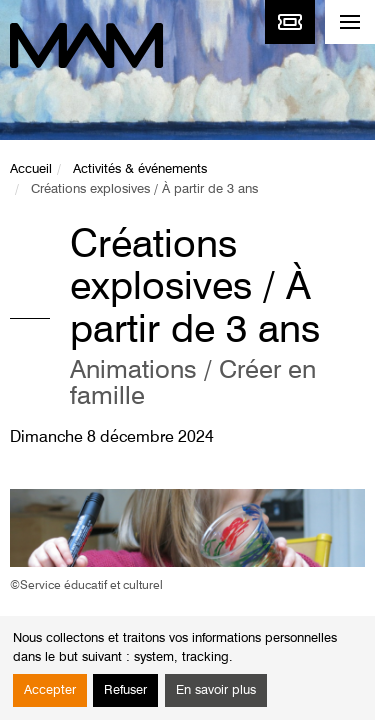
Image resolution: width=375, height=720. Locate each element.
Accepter (50, 690)
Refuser (125, 690)
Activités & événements (140, 169)
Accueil (31, 169)
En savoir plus (216, 690)
